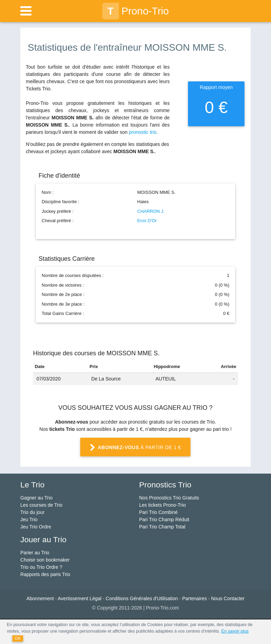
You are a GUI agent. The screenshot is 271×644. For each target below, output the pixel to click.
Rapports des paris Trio (45, 574)
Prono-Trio (136, 11)
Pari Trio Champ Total (162, 527)
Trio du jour (32, 512)
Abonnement (40, 598)
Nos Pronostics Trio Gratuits (169, 498)
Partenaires (195, 598)
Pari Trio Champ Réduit (164, 519)
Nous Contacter (228, 598)
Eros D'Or (147, 221)
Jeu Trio (29, 519)
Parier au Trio (35, 553)
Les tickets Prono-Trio (163, 505)
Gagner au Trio (36, 498)
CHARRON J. (151, 211)
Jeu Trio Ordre (36, 527)
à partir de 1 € (135, 448)
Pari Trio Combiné (158, 512)
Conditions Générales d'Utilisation (142, 598)
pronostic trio (143, 132)
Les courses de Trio (41, 505)
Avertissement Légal (80, 598)
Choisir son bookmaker (45, 560)
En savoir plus (235, 631)
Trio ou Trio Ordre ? (41, 567)
